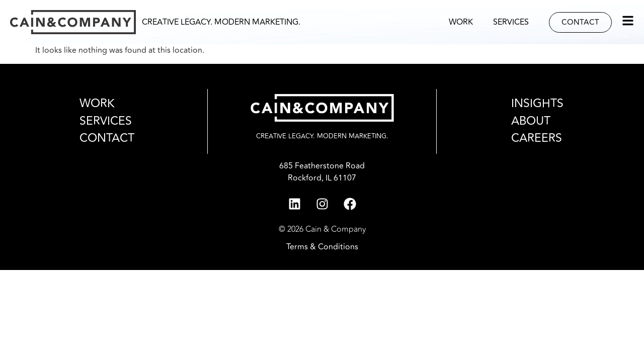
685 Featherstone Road (322, 166)
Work (461, 22)
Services (511, 22)
